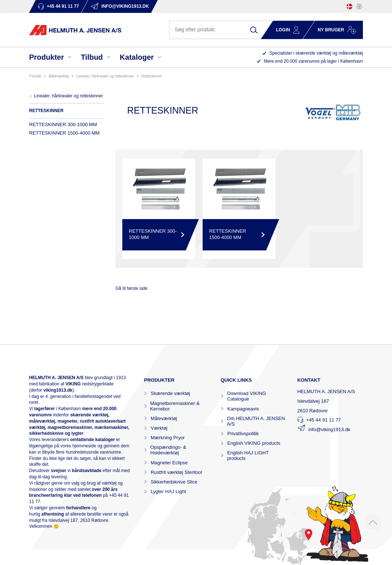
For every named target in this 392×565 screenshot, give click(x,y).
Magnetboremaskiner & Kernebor (175, 406)
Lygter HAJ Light (168, 491)
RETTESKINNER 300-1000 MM (63, 124)
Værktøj (159, 428)
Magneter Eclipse (169, 463)
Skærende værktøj (170, 393)
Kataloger (137, 57)
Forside (35, 76)
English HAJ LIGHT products (248, 455)
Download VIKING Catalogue (247, 396)
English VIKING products (254, 443)
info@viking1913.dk (329, 429)
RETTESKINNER (152, 76)
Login (283, 30)
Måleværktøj (164, 418)
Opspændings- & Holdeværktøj (168, 450)
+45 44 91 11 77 (323, 420)
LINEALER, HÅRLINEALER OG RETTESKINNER (105, 76)
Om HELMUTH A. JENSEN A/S (256, 421)
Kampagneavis (243, 409)
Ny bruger (331, 30)
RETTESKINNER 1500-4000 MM (64, 133)
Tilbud (92, 57)
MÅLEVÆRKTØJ (59, 76)
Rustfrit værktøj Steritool (176, 472)
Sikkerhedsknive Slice (174, 482)
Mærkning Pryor (168, 438)
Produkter (46, 57)
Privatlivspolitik (243, 434)
